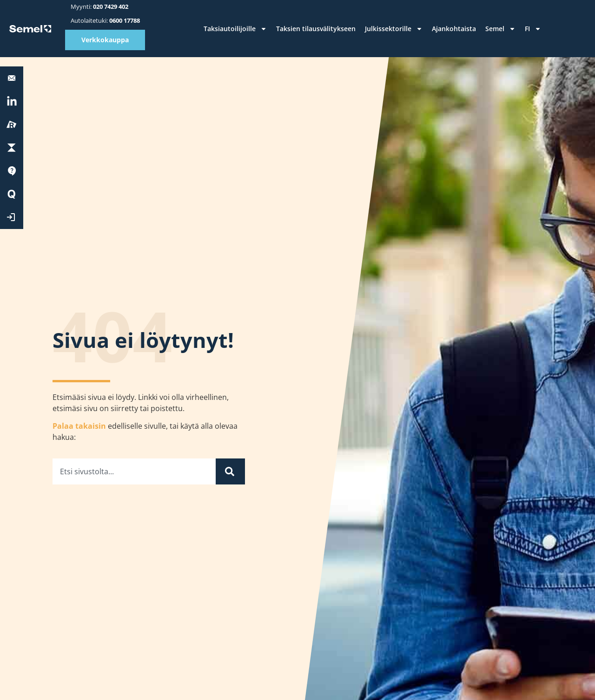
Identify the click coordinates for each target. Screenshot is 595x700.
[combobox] (134, 471)
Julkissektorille (394, 29)
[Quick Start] (12, 194)
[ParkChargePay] (12, 148)
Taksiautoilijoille (235, 29)
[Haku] (230, 471)
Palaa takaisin (79, 426)
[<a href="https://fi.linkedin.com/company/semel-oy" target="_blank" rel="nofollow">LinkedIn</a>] (12, 101)
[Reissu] (12, 124)
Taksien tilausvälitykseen (316, 29)
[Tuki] (12, 171)
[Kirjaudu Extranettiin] (12, 217)
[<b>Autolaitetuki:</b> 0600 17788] (12, 78)
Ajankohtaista (454, 29)
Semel (500, 29)
